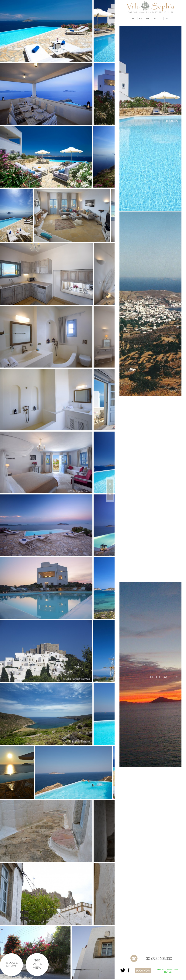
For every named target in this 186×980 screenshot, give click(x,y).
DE (154, 19)
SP (167, 19)
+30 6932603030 (158, 958)
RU (134, 19)
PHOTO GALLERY (164, 677)
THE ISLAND (168, 306)
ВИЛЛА (172, 121)
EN (141, 19)
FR (148, 19)
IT (161, 19)
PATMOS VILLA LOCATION (157, 492)
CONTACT (170, 863)
